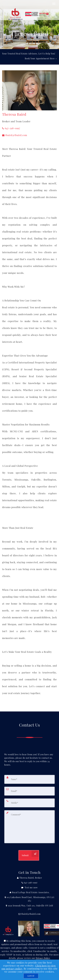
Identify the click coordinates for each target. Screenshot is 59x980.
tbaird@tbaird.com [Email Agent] (15, 135)
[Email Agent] (29, 914)
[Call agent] (29, 878)
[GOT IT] (31, 976)
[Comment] (29, 827)
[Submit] (29, 855)
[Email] (29, 791)
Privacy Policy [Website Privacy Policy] (43, 958)
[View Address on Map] (29, 899)
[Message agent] (29, 888)
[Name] (29, 779)
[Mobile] (29, 803)
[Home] (29, 11)
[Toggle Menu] (54, 4)
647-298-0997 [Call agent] (11, 128)
